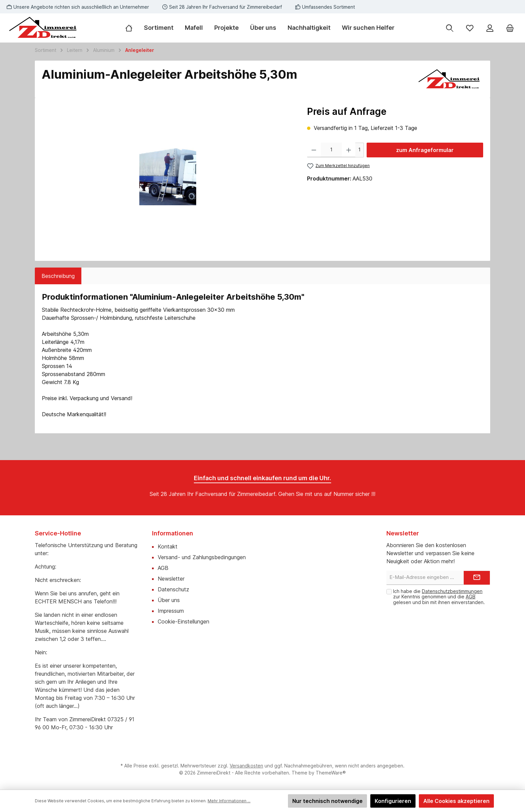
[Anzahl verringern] (314, 150)
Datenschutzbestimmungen (452, 591)
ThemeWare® (331, 773)
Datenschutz (173, 589)
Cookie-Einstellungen (183, 621)
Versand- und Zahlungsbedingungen (202, 557)
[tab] (58, 276)
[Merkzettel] (470, 28)
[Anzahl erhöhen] (349, 150)
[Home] (132, 28)
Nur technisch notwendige (327, 801)
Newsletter (171, 579)
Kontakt (168, 546)
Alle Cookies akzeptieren (456, 801)
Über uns (169, 600)
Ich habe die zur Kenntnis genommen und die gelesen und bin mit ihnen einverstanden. (439, 597)
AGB (163, 568)
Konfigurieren (393, 801)
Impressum (171, 611)
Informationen (173, 533)
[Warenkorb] (510, 28)
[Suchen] (450, 28)
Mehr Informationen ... (229, 801)
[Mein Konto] (490, 28)
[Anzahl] (331, 150)
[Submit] (477, 578)
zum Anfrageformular (425, 150)
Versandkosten (246, 766)
